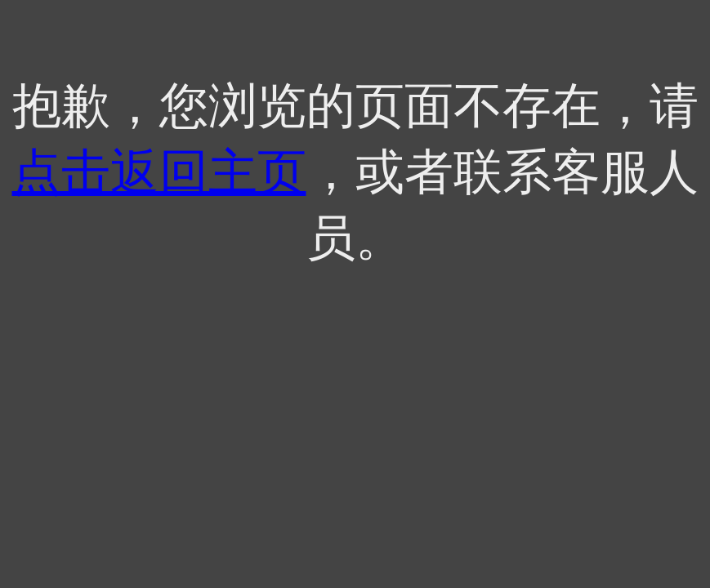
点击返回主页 (159, 172)
